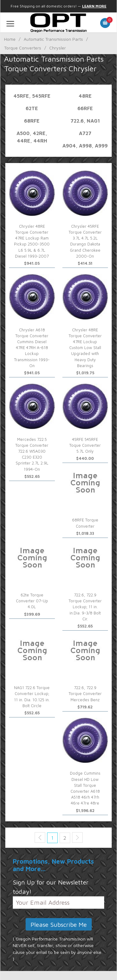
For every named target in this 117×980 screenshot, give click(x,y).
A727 (85, 133)
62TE (32, 108)
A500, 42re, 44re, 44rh (32, 137)
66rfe (85, 108)
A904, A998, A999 (85, 146)
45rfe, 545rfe (32, 96)
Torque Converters (23, 48)
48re (85, 96)
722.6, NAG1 (85, 121)
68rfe (32, 121)
